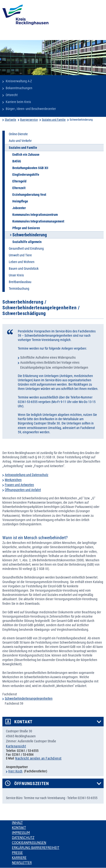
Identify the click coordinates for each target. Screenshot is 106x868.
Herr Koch (15, 771)
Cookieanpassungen (29, 843)
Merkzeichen (13, 480)
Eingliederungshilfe (26, 175)
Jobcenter (19, 208)
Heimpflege (20, 201)
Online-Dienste (18, 134)
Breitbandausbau (20, 282)
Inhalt (17, 823)
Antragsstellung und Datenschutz (26, 475)
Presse (17, 853)
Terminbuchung (19, 289)
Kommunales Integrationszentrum (35, 215)
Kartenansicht (16, 746)
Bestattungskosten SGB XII (30, 168)
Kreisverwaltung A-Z (19, 81)
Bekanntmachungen (19, 88)
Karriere (19, 858)
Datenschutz (23, 838)
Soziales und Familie (54, 120)
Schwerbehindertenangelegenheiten (29, 698)
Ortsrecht (12, 95)
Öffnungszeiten (32, 784)
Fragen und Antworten (19, 485)
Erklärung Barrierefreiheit (36, 848)
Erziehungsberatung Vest (29, 195)
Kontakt (23, 722)
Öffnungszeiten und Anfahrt (23, 490)
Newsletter (22, 863)
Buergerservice (29, 120)
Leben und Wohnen (22, 262)
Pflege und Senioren (26, 228)
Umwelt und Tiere (20, 255)
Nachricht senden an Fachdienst (38, 758)
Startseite (10, 120)
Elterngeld (19, 181)
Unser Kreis (16, 275)
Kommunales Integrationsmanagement (38, 221)
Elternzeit (19, 188)
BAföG (17, 161)
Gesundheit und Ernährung (26, 248)
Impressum (21, 833)
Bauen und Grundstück (24, 269)
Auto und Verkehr (20, 141)
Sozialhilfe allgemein (27, 242)
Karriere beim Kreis (18, 102)
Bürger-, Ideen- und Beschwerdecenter (31, 109)
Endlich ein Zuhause (26, 155)
